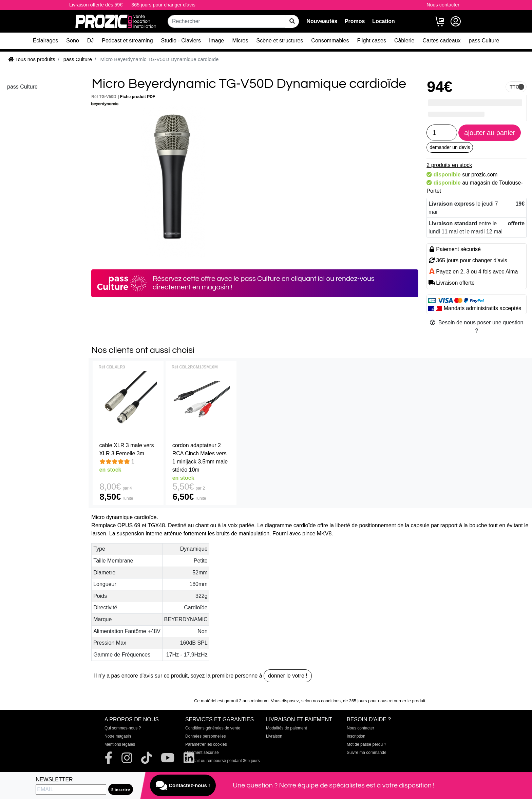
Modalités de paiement (287, 728)
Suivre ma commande (367, 753)
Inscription (356, 736)
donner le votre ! (288, 676)
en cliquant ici (303, 279)
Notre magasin (118, 736)
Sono (72, 41)
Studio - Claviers (181, 41)
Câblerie (404, 41)
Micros (240, 41)
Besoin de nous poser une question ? (477, 327)
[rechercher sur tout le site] (292, 21)
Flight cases (372, 41)
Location (384, 21)
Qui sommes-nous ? (123, 728)
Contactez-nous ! (183, 785)
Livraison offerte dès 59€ (96, 5)
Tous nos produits (32, 59)
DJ (91, 41)
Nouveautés (322, 21)
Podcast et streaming (127, 41)
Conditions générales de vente (213, 728)
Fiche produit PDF (138, 97)
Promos (355, 21)
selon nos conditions (321, 701)
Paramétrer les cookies (206, 744)
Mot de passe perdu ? (366, 744)
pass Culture (484, 41)
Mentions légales (120, 744)
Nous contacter (443, 5)
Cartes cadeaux (441, 41)
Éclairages (46, 41)
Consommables (330, 41)
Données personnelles (205, 736)
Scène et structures (280, 41)
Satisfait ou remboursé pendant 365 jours (222, 761)
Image (216, 41)
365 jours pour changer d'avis (163, 5)
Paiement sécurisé (202, 753)
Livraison (274, 736)
